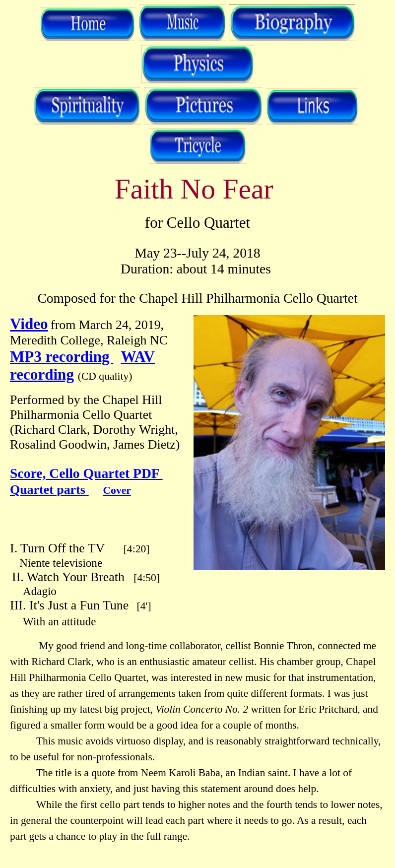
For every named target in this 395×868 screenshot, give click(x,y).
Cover (117, 490)
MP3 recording (62, 357)
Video (29, 324)
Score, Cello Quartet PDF (86, 473)
